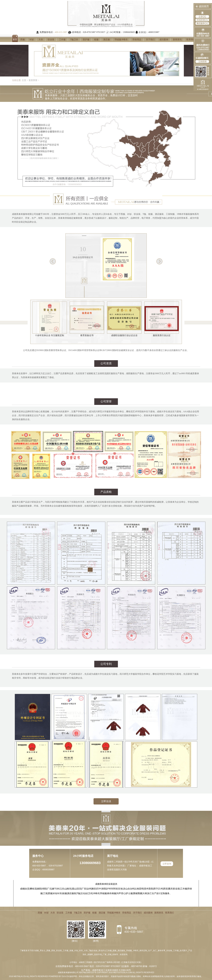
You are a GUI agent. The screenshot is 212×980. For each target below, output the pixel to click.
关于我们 (150, 40)
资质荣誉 (33, 80)
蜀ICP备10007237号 (88, 972)
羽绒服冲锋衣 (121, 40)
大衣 (41, 40)
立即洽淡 (106, 801)
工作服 (62, 40)
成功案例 (164, 40)
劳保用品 (137, 40)
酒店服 (107, 40)
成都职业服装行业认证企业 (124, 334)
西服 (23, 40)
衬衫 (32, 40)
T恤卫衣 (74, 40)
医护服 (86, 40)
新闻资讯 (177, 40)
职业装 (51, 40)
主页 (24, 80)
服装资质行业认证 (162, 334)
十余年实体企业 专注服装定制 (50, 334)
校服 (96, 40)
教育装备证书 (87, 334)
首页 (15, 40)
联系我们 (191, 40)
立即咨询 (167, 864)
